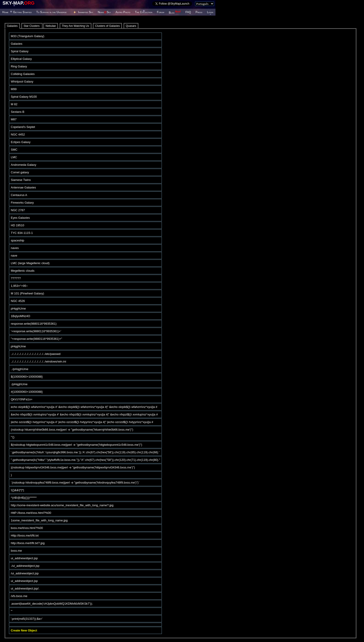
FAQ (188, 12)
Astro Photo (123, 12)
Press (199, 12)
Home (5, 12)
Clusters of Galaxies (107, 26)
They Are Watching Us (76, 26)
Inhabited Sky (86, 12)
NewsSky (104, 12)
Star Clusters (32, 26)
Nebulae (51, 26)
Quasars (131, 26)
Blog (175, 13)
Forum (161, 12)
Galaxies (12, 26)
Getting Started (22, 12)
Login (210, 12)
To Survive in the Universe (51, 12)
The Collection (144, 12)
